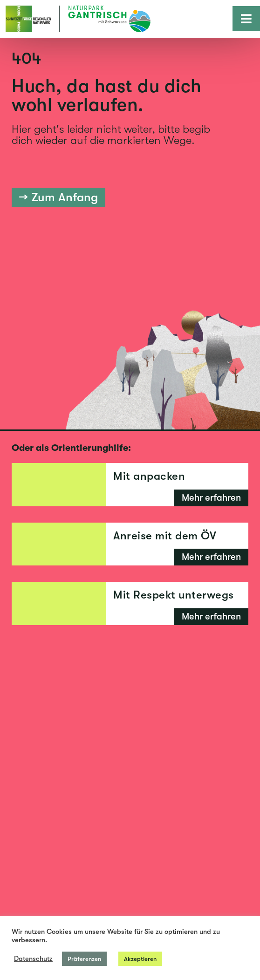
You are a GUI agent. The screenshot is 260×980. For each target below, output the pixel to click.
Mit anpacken (149, 476)
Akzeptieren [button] (140, 959)
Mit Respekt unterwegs (174, 595)
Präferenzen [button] (84, 959)
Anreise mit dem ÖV (165, 536)
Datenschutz (33, 959)
